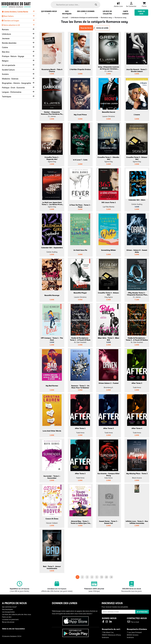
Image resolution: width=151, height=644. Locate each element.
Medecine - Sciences (10, 79)
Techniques (7, 97)
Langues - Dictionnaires (12, 92)
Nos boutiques (7, 609)
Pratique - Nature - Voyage (13, 56)
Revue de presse (8, 622)
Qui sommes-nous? (9, 607)
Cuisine (5, 47)
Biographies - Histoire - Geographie (16, 83)
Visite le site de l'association (13, 629)
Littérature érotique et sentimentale (84, 17)
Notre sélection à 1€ (11, 25)
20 (106, 577)
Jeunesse (6, 38)
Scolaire (5, 74)
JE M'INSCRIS (142, 612)
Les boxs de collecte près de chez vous (17, 614)
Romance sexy (106, 17)
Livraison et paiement (10, 619)
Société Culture (8, 70)
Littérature (6, 34)
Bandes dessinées (9, 43)
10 (102, 577)
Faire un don (7, 617)
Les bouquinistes (8, 612)
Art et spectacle (9, 65)
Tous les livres (86, 28)
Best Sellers (8, 16)
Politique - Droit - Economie (13, 88)
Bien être (6, 52)
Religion (5, 61)
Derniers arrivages (10, 21)
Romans (5, 29)
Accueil (65, 17)
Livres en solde (102, 28)
